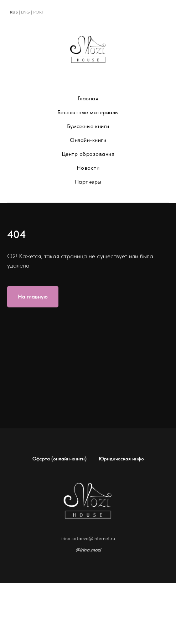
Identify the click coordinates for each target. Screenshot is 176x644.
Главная (88, 98)
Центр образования (88, 154)
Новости (88, 168)
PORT (38, 12)
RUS (14, 12)
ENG (25, 12)
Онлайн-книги (88, 140)
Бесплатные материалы (88, 112)
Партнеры (88, 182)
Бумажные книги (88, 126)
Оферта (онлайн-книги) (59, 459)
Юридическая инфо (121, 459)
